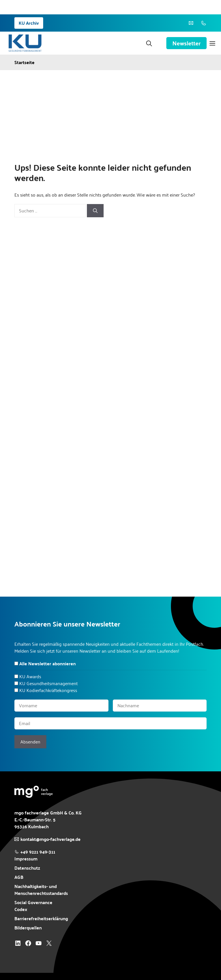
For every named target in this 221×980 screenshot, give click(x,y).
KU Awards (30, 676)
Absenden (30, 742)
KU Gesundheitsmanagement (48, 683)
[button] (149, 43)
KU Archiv (29, 23)
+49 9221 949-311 (38, 852)
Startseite (24, 62)
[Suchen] (95, 211)
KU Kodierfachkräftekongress (48, 690)
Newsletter (186, 43)
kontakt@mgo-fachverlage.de (51, 839)
